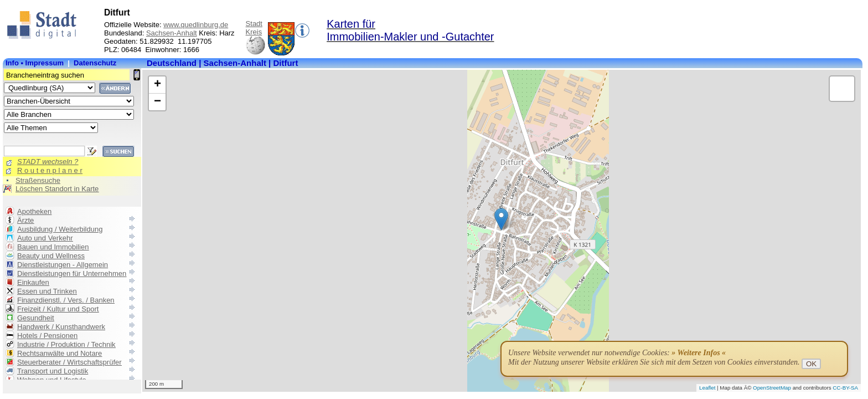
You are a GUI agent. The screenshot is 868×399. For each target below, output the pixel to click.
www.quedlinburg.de (196, 25)
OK (811, 364)
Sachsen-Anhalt (172, 33)
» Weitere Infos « (699, 353)
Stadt (254, 24)
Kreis (254, 32)
